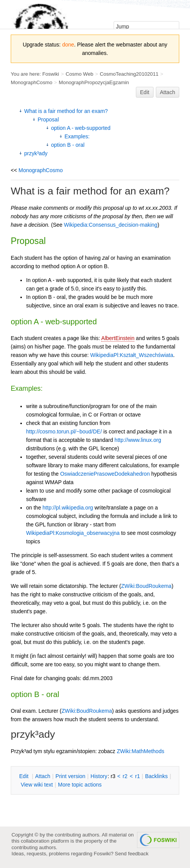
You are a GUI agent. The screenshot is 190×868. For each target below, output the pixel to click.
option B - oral (68, 145)
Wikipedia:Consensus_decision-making (111, 225)
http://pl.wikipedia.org (68, 508)
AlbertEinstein (118, 338)
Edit (145, 92)
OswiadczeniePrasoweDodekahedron (105, 474)
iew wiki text (37, 785)
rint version (71, 776)
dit (25, 776)
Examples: (77, 136)
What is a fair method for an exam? (66, 111)
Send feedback (132, 854)
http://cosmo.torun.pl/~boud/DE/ (64, 432)
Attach (168, 92)
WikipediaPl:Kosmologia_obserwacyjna (73, 533)
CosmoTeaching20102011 (129, 74)
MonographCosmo (31, 82)
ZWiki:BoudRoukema (146, 586)
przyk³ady (36, 153)
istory (99, 776)
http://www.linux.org (138, 440)
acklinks (156, 776)
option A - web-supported (81, 128)
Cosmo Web (79, 74)
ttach (43, 776)
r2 (125, 776)
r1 (137, 776)
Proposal (48, 119)
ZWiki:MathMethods (140, 751)
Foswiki (51, 74)
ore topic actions (80, 785)
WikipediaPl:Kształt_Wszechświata (132, 355)
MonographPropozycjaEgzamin (94, 82)
